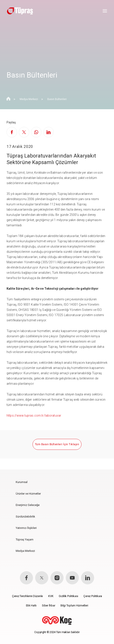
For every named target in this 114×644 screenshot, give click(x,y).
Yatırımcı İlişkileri (26, 528)
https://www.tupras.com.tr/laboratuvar (34, 415)
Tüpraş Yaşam (25, 539)
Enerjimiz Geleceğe (28, 505)
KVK (51, 596)
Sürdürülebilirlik (25, 517)
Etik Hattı (31, 605)
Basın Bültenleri (57, 99)
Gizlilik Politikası (68, 596)
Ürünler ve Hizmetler (28, 494)
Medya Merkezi (29, 99)
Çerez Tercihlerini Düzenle (27, 596)
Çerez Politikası (93, 596)
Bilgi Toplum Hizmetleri (74, 605)
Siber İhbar (48, 605)
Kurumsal (22, 482)
